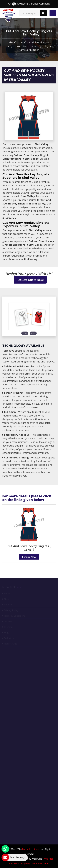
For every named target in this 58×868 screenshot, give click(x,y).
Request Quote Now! (30, 280)
